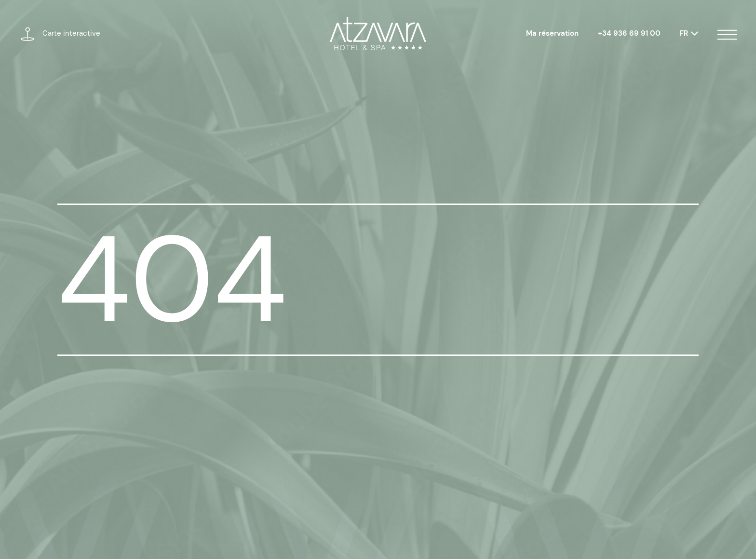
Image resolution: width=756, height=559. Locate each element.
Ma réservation (552, 33)
